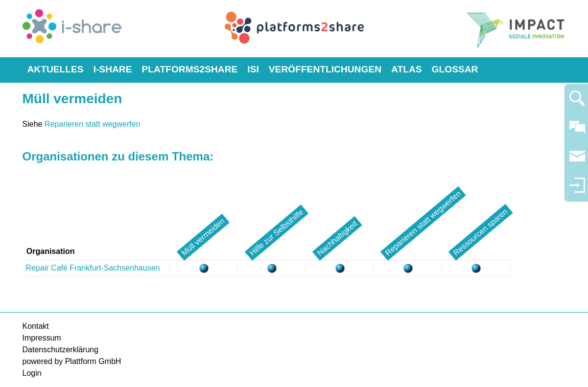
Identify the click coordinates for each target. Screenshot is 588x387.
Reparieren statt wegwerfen (93, 124)
